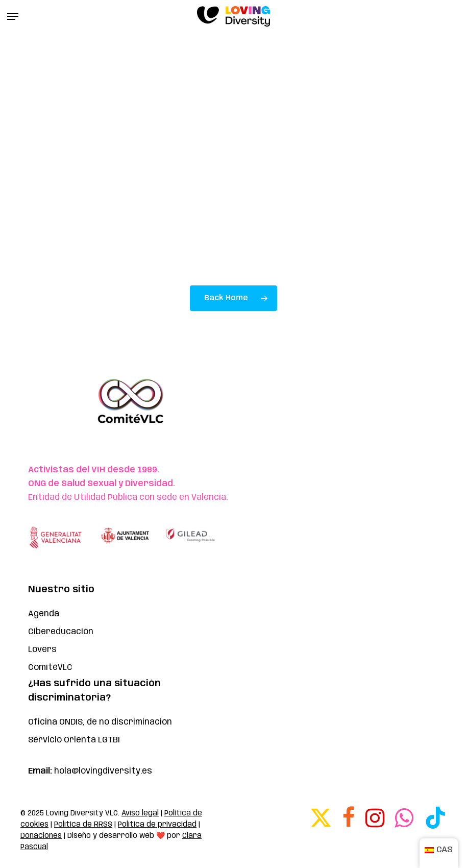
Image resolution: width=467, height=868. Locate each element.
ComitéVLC (50, 668)
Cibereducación (61, 632)
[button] (13, 16)
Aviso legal (140, 813)
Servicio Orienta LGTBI (74, 740)
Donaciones (41, 836)
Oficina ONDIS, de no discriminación (100, 722)
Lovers (42, 650)
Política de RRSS (83, 825)
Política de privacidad (157, 825)
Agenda (44, 614)
